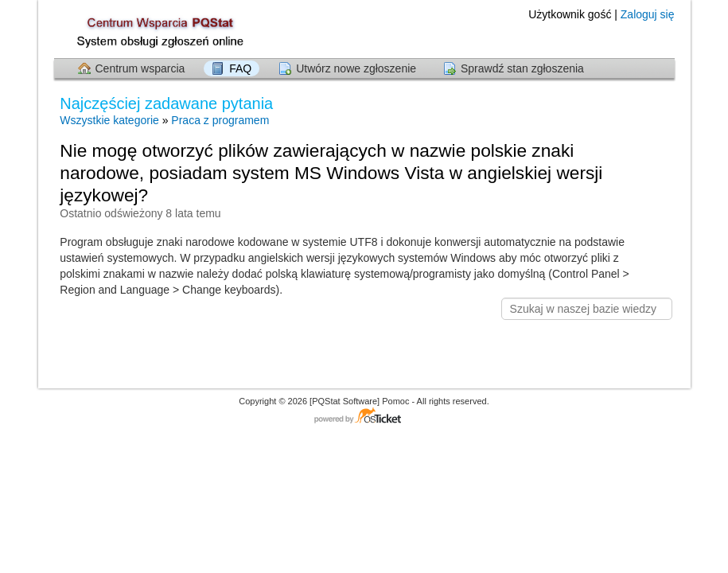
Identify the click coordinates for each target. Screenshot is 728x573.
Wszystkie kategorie (109, 120)
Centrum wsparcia (140, 68)
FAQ (240, 68)
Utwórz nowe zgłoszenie (356, 68)
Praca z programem (220, 120)
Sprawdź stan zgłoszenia (522, 68)
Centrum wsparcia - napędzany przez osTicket (364, 417)
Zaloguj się (648, 14)
